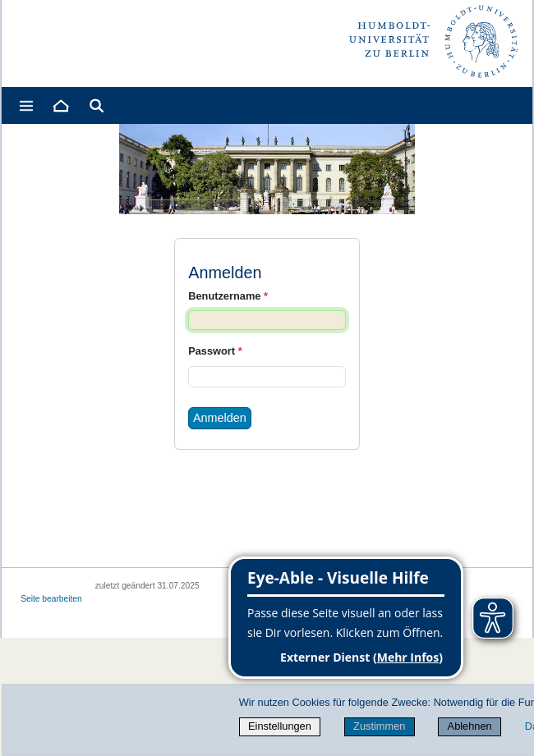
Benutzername (228, 296)
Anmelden (220, 418)
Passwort (215, 351)
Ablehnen (470, 726)
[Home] (60, 105)
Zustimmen (379, 726)
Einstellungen (280, 726)
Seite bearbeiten (51, 599)
